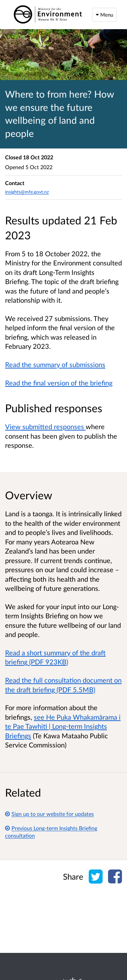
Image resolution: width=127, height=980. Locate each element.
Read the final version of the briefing (59, 383)
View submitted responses (45, 426)
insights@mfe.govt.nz (27, 192)
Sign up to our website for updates (49, 814)
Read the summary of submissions (55, 364)
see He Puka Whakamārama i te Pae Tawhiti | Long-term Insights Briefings (63, 726)
